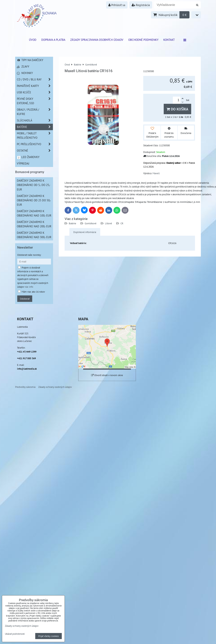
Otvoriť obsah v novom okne (107, 375)
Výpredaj (23, 163)
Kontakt (169, 40)
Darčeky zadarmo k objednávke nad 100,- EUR (34, 213)
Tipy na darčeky (30, 60)
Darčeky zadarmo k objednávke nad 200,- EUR (34, 224)
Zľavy (23, 66)
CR (122, 223)
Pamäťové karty (35, 86)
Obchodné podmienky (143, 40)
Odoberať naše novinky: (29, 255)
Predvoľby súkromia (25, 387)
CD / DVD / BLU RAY (35, 79)
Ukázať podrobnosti (15, 634)
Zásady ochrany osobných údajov (55, 387)
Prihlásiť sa (117, 5)
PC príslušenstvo (35, 144)
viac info (29, 287)
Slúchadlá (35, 120)
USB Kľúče (35, 92)
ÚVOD (33, 40)
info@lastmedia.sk (27, 369)
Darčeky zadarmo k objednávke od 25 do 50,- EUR (34, 200)
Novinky (25, 73)
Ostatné (35, 151)
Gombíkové (91, 223)
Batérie (72, 223)
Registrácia (141, 5)
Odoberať (25, 299)
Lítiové (108, 223)
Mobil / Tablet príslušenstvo (35, 135)
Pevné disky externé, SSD (35, 101)
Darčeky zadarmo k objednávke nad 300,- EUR (34, 235)
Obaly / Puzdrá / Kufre (35, 112)
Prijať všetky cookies (49, 636)
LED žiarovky (28, 157)
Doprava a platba (53, 40)
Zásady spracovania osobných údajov (97, 40)
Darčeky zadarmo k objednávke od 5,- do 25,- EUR (34, 185)
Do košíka (177, 109)
